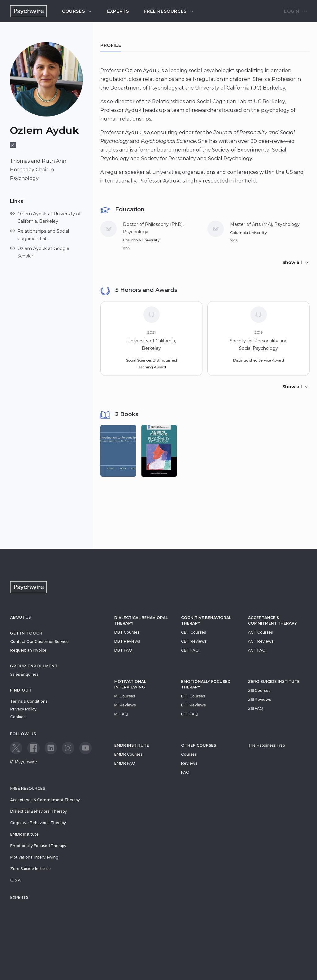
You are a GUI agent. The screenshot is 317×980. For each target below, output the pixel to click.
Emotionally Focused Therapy (206, 684)
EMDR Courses (128, 754)
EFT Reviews (193, 705)
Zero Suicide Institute (30, 869)
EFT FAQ (189, 714)
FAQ (185, 772)
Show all (296, 262)
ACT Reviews (261, 641)
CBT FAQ (190, 650)
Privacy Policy (23, 709)
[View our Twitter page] (16, 748)
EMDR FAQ (125, 763)
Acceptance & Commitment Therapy (272, 620)
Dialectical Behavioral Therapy (141, 620)
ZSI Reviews (259, 699)
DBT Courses (127, 632)
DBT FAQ (123, 650)
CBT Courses (193, 632)
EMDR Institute (132, 745)
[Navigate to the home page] (28, 11)
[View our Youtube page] (85, 748)
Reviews (189, 763)
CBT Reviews (194, 641)
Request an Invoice (28, 650)
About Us (20, 617)
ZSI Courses (259, 690)
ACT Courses (260, 632)
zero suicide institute (274, 681)
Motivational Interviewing (130, 684)
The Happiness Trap (266, 745)
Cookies (18, 717)
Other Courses (199, 745)
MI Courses (125, 696)
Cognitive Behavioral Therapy (206, 620)
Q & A (15, 880)
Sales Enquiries (24, 674)
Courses (77, 11)
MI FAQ (121, 714)
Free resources (169, 11)
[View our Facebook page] (33, 748)
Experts (118, 11)
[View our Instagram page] (68, 748)
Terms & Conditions (29, 701)
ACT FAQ (257, 650)
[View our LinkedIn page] (51, 748)
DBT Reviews (127, 641)
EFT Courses (193, 696)
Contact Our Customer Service (39, 642)
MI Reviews (125, 705)
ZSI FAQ (256, 708)
